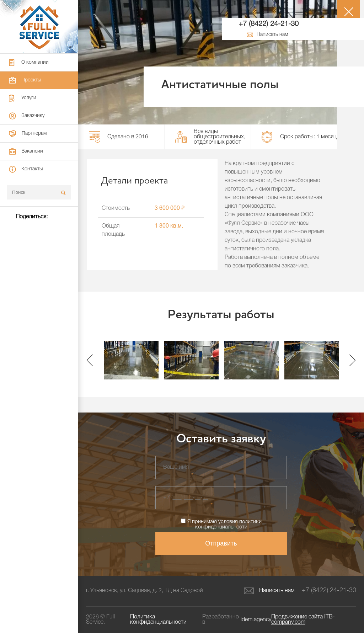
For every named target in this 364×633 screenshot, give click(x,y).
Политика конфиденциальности (158, 620)
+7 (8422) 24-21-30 (269, 24)
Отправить (221, 543)
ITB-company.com (303, 620)
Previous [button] (90, 360)
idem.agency (256, 620)
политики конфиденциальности (228, 524)
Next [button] (352, 360)
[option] (131, 360)
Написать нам (269, 591)
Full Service (39, 27)
